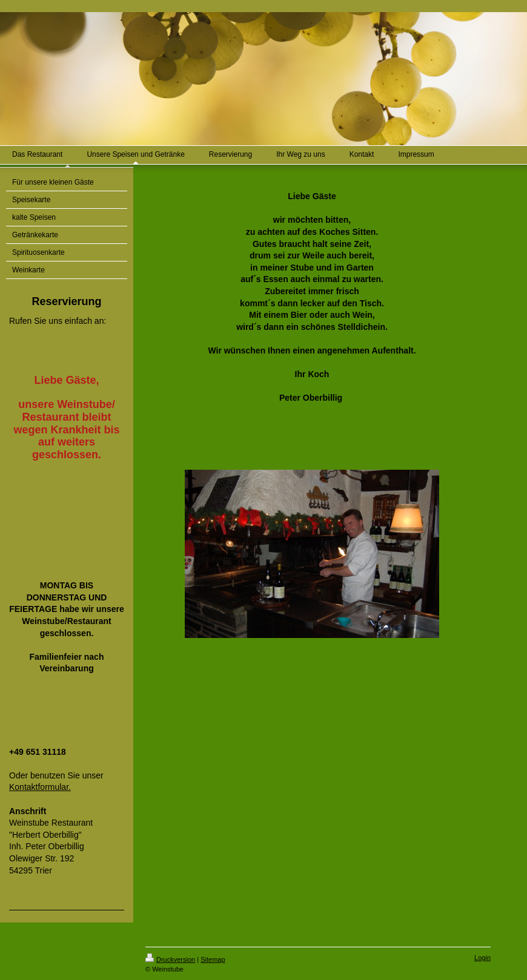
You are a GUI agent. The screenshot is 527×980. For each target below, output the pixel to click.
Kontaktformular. (40, 787)
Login (482, 958)
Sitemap (213, 959)
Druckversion (170, 959)
